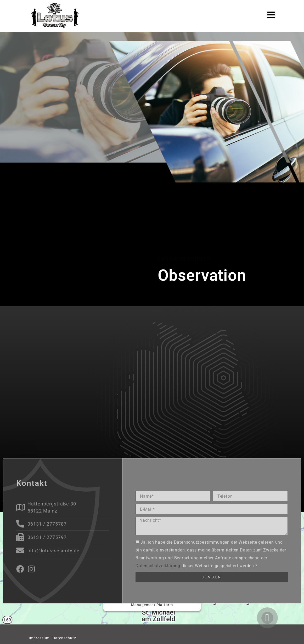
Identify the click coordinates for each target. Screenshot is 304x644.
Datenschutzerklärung (158, 565)
